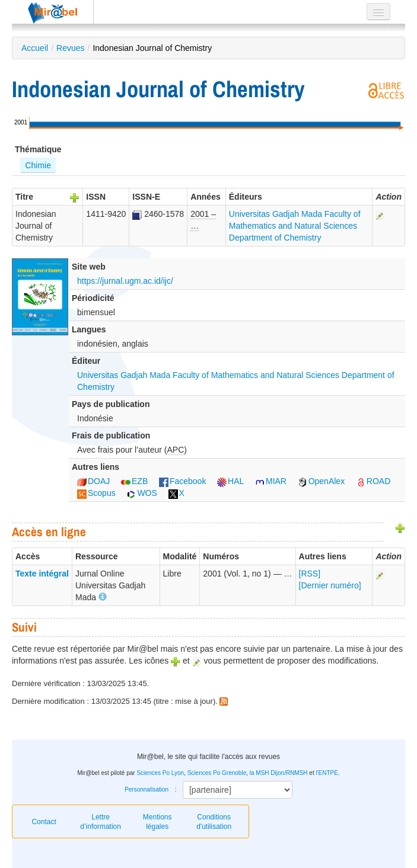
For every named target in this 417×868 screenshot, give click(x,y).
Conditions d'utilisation (214, 822)
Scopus (96, 493)
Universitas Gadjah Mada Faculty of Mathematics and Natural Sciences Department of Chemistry (295, 226)
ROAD (373, 481)
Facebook (182, 481)
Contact (44, 822)
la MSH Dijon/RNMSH (279, 773)
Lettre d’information (101, 822)
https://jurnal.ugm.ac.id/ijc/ (125, 281)
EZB (134, 481)
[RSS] (310, 574)
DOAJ (93, 481)
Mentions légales (157, 822)
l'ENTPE (327, 773)
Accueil (35, 48)
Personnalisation (147, 789)
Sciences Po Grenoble (217, 773)
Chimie (38, 165)
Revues (70, 48)
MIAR (271, 481)
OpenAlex (321, 481)
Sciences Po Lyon (160, 773)
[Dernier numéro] (330, 585)
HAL (230, 481)
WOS (141, 493)
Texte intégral (42, 574)
